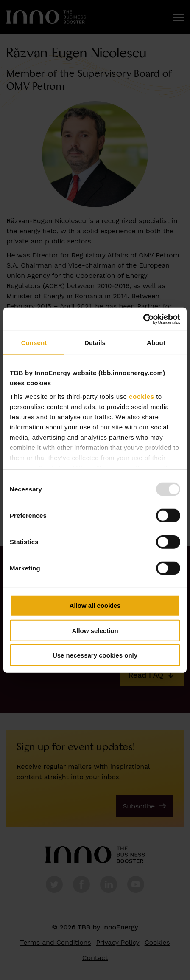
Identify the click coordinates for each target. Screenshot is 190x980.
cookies (141, 396)
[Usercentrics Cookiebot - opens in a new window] (143, 319)
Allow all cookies (95, 606)
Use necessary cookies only (95, 655)
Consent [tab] (34, 343)
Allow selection (95, 630)
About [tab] (156, 343)
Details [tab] (95, 343)
